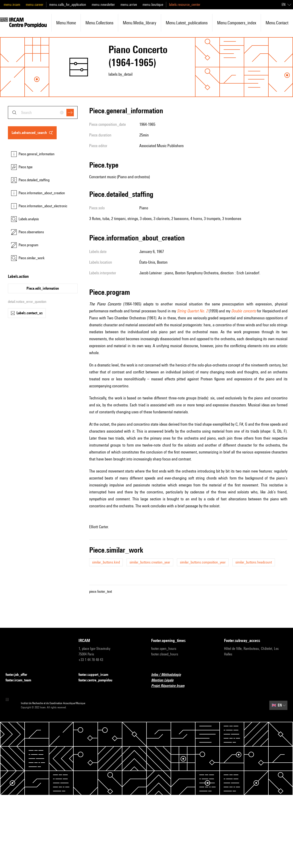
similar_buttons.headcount (254, 562)
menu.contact (277, 23)
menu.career (35, 5)
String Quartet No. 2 (192, 311)
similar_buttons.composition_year (203, 562)
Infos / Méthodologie (169, 675)
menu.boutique (153, 5)
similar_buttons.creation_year (150, 562)
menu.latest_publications (187, 23)
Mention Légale (165, 680)
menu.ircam (12, 5)
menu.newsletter (103, 5)
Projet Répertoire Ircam (171, 686)
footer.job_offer (19, 675)
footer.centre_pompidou (98, 680)
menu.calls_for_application (68, 5)
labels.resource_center (185, 5)
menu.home (66, 23)
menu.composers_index (237, 23)
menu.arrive (129, 5)
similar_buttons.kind (106, 562)
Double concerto (244, 311)
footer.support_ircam (96, 675)
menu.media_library (140, 23)
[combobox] (43, 112)
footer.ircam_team (21, 680)
